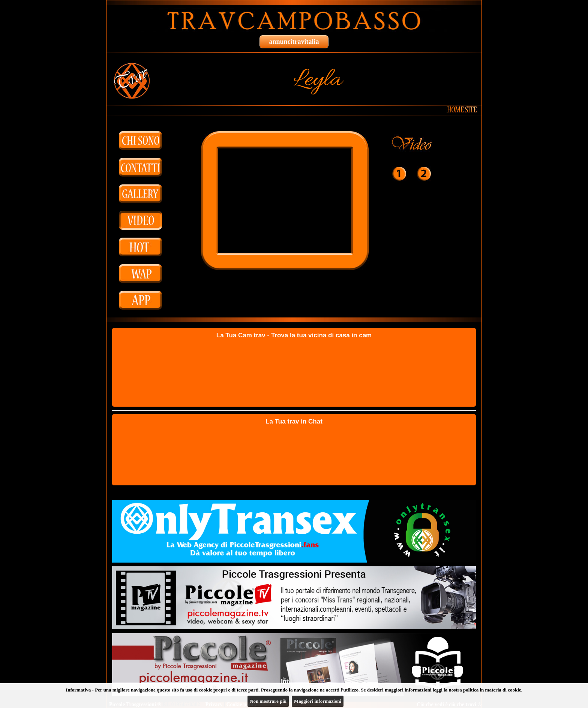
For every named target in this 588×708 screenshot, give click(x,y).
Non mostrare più (268, 701)
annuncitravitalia (294, 42)
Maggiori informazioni (318, 701)
